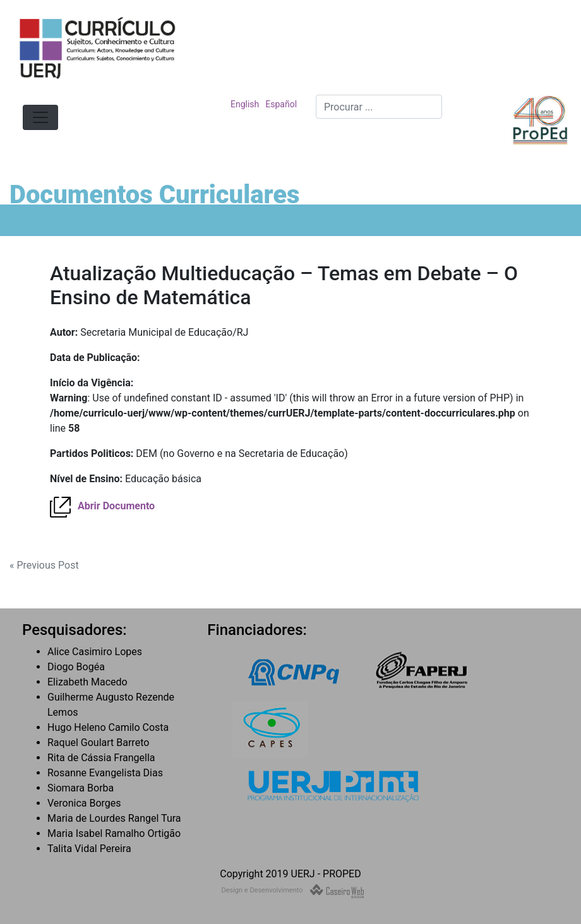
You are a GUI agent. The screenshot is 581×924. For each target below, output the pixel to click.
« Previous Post (44, 565)
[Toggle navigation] (40, 117)
